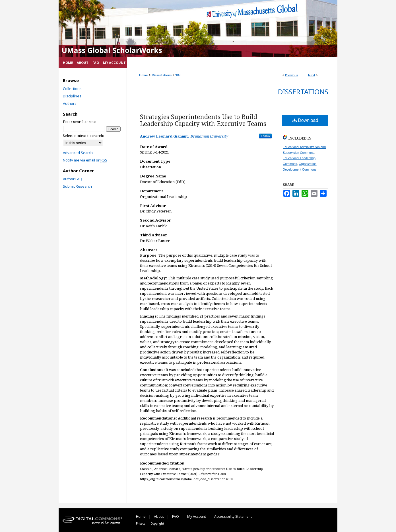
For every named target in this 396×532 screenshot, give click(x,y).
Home (143, 75)
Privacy (141, 523)
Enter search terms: (80, 122)
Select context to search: (83, 136)
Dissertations (162, 75)
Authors (70, 103)
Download (305, 120)
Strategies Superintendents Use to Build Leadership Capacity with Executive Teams (203, 120)
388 (178, 75)
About (159, 516)
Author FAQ (73, 179)
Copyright (157, 523)
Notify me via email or (85, 160)
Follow (265, 136)
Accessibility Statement (233, 516)
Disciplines (72, 96)
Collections (72, 89)
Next (312, 75)
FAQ (176, 516)
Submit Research (77, 186)
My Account (197, 516)
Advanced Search (78, 153)
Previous (291, 75)
